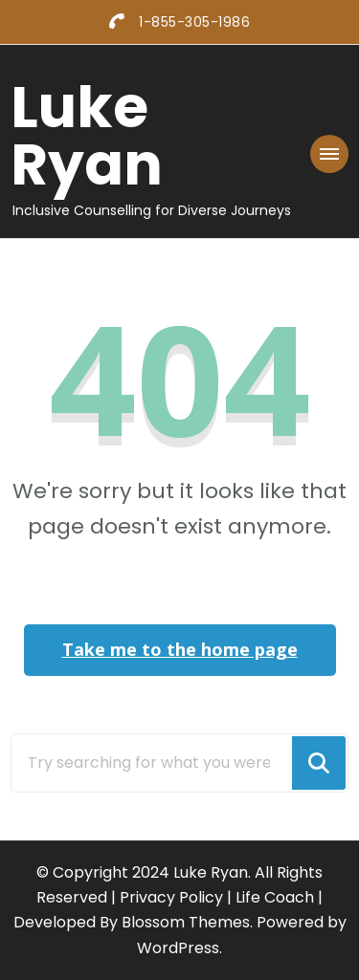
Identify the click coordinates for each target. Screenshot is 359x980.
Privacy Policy (171, 897)
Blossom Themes (186, 922)
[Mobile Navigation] (329, 154)
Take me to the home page (180, 649)
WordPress (178, 948)
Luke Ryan (87, 136)
